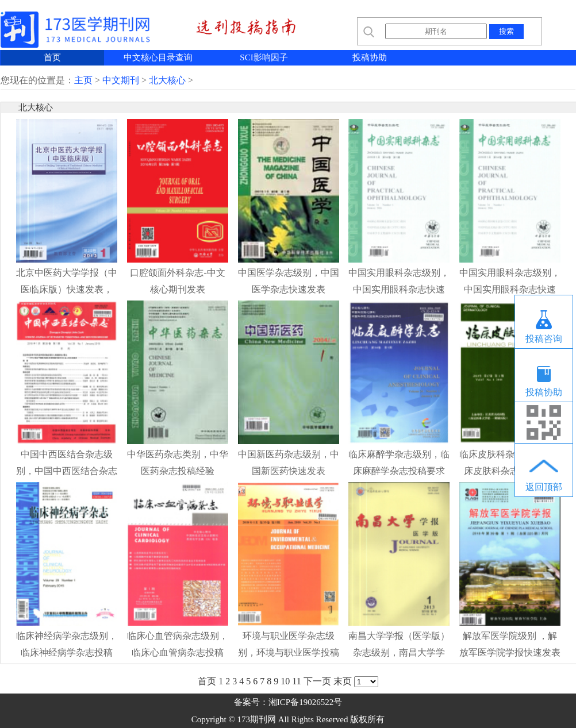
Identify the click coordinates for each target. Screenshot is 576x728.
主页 (83, 80)
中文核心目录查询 (158, 57)
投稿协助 (370, 57)
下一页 (317, 681)
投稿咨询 (544, 339)
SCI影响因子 (264, 57)
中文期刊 (121, 80)
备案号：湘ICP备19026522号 (288, 702)
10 (285, 681)
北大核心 (167, 80)
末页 (343, 681)
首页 (52, 57)
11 (296, 681)
